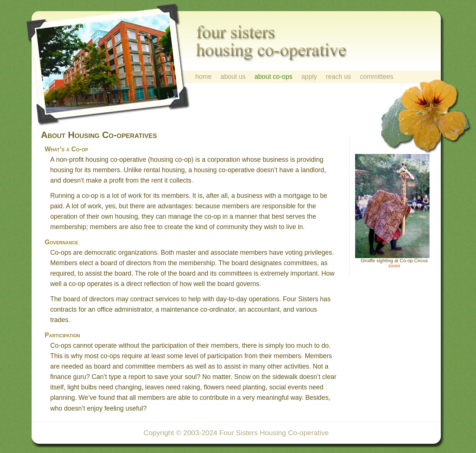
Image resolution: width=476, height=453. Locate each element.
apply (309, 77)
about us (233, 77)
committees (377, 77)
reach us (338, 77)
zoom (394, 266)
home (203, 77)
